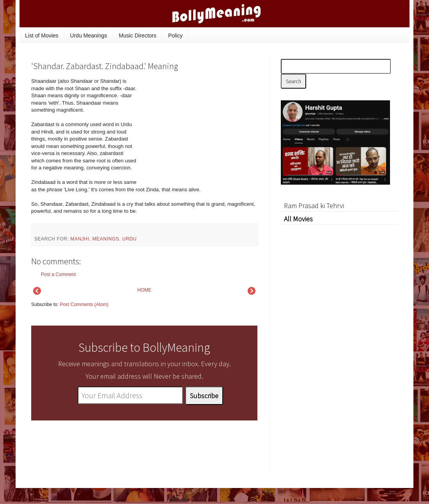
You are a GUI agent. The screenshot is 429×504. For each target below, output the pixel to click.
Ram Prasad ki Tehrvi (314, 206)
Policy (175, 36)
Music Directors (138, 36)
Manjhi (80, 239)
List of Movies (42, 36)
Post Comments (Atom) (84, 305)
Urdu (129, 239)
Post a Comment (58, 274)
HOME (144, 290)
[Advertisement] (199, 130)
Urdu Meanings (89, 36)
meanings (106, 239)
